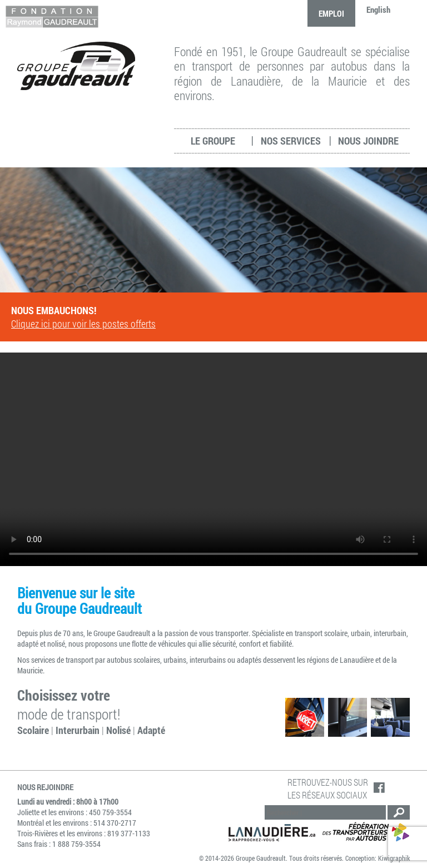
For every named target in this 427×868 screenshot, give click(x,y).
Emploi (331, 13)
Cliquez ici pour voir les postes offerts (83, 324)
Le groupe (213, 141)
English (378, 9)
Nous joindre (368, 141)
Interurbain (78, 730)
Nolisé (118, 730)
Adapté (151, 730)
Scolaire (33, 730)
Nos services (291, 141)
